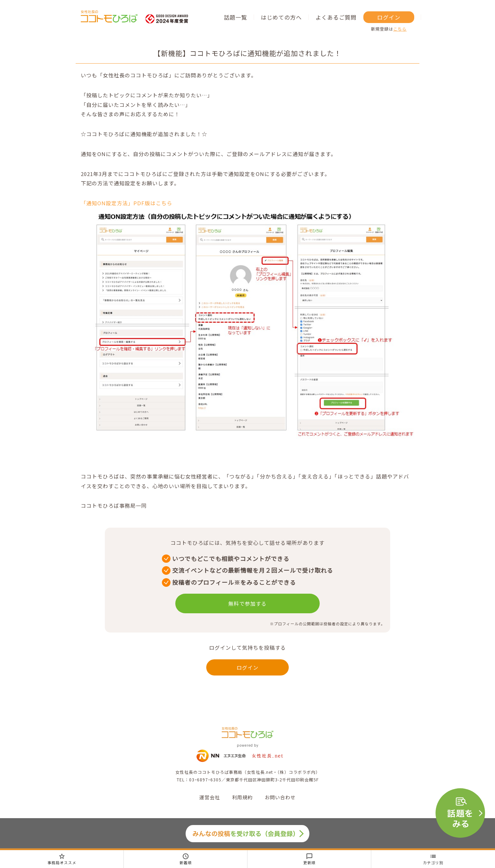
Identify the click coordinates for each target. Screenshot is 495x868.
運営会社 (210, 797)
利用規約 (242, 797)
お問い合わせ (280, 797)
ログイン (389, 17)
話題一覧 (235, 17)
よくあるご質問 (336, 17)
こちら (400, 29)
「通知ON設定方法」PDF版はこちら (126, 203)
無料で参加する (247, 603)
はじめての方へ (281, 17)
